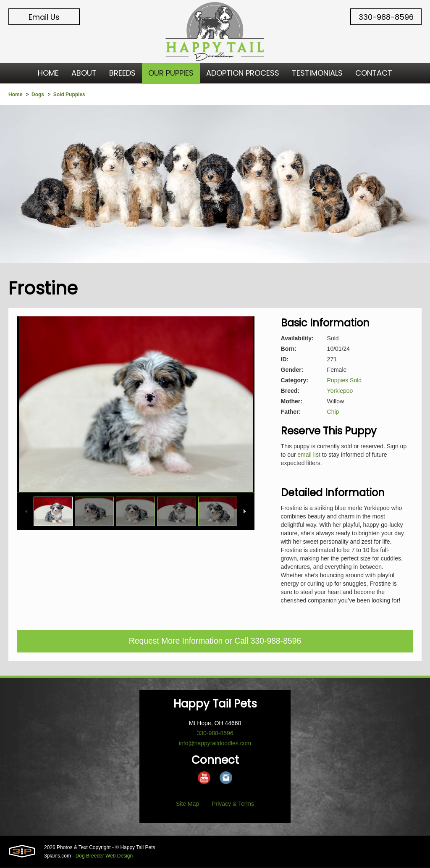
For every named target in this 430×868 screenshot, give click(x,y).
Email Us (44, 17)
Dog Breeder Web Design (104, 856)
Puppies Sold (345, 380)
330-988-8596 (386, 17)
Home (15, 95)
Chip (333, 412)
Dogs (38, 95)
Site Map (187, 804)
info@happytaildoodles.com (215, 744)
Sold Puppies (69, 95)
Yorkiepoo (340, 391)
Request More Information (174, 642)
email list (309, 455)
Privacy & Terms (233, 804)
